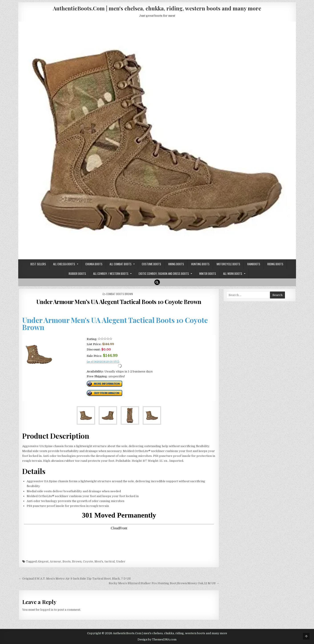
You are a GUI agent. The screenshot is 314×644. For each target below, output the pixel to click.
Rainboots (254, 264)
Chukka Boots (94, 264)
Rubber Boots (77, 274)
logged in (47, 610)
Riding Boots (275, 264)
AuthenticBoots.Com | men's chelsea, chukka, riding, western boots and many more (157, 8)
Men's (99, 561)
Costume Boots (151, 264)
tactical (110, 561)
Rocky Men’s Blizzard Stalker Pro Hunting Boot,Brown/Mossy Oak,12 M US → (164, 583)
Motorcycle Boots (228, 264)
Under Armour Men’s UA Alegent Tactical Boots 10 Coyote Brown (119, 302)
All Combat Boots (121, 264)
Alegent (43, 561)
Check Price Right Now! (102, 367)
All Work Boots (233, 274)
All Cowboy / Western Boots (111, 274)
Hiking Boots (176, 264)
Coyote (88, 561)
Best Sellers (38, 264)
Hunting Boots (200, 264)
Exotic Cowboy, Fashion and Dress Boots (164, 274)
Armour (55, 561)
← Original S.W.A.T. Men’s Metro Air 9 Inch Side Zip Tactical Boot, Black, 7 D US (75, 579)
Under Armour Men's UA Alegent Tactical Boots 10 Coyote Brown (115, 323)
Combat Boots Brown (120, 294)
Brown (77, 561)
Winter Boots (208, 274)
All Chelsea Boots (64, 264)
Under (121, 561)
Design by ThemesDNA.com (157, 640)
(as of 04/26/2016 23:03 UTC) (103, 362)
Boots (67, 561)
